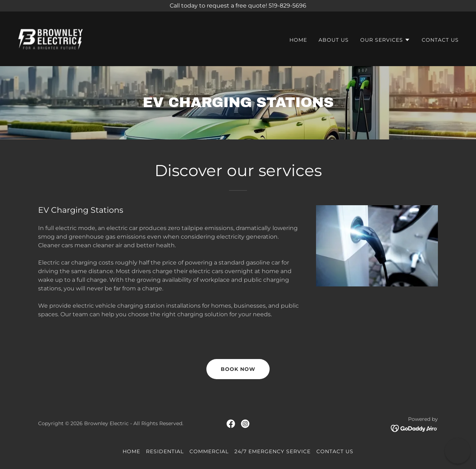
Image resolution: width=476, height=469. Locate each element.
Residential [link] (165, 451)
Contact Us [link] (440, 40)
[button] (385, 40)
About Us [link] (334, 40)
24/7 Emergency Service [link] (273, 451)
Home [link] (298, 40)
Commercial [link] (209, 451)
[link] (51, 38)
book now (238, 369)
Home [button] (131, 451)
